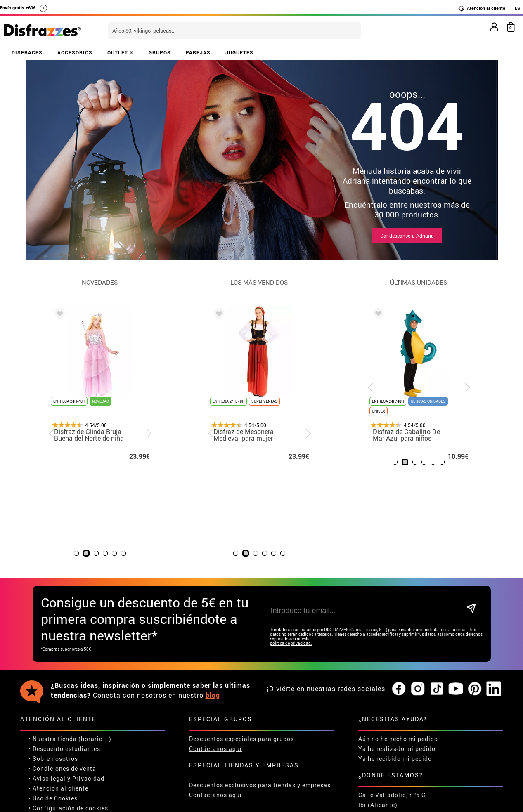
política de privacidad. (291, 552)
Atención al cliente (482, 8)
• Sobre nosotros (53, 667)
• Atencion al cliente (58, 697)
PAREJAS (198, 52)
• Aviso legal (47, 687)
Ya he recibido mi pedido (395, 667)
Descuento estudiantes (66, 657)
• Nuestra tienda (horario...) (70, 648)
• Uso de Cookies (53, 707)
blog (213, 604)
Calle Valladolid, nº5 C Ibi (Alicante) (392, 709)
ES (517, 8)
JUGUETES (239, 52)
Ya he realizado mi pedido (397, 657)
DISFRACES (27, 52)
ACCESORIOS (75, 52)
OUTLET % (121, 52)
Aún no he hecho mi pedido (398, 648)
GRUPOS (160, 52)
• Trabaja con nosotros (62, 727)
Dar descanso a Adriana (407, 236)
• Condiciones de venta (62, 677)
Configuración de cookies (70, 717)
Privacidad (88, 687)
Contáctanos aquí (215, 657)
